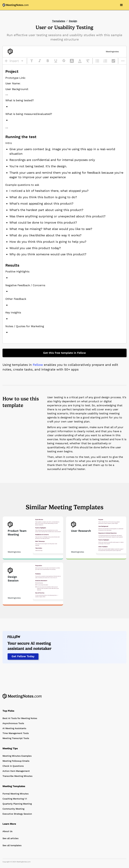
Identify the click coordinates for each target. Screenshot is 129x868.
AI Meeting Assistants (14, 728)
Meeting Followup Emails (16, 761)
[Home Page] (22, 696)
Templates (59, 21)
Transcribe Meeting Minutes (17, 776)
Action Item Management (16, 771)
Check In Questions (13, 766)
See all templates (12, 845)
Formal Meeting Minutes (16, 794)
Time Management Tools (16, 733)
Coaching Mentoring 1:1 (15, 799)
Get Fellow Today (23, 656)
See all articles (10, 838)
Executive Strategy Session (17, 814)
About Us (7, 831)
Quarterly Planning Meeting (17, 804)
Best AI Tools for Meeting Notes (20, 718)
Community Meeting (13, 809)
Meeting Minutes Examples (17, 756)
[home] (16, 5)
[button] (121, 5)
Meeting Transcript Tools (16, 738)
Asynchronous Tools (13, 723)
